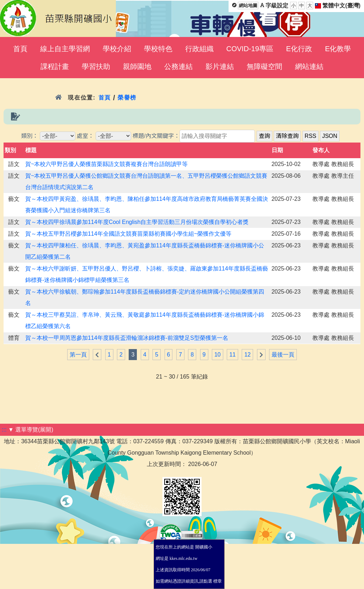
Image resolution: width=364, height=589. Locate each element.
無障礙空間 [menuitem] (264, 66)
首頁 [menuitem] (20, 49)
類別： (30, 136)
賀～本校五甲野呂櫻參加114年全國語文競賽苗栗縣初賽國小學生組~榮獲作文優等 (128, 234)
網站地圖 (248, 6)
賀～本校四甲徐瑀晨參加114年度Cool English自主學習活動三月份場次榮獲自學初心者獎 (137, 222)
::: (4, 430)
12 (247, 355)
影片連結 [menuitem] (220, 66)
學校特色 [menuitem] (158, 49)
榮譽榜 (127, 98)
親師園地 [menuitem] (137, 66)
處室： (85, 136)
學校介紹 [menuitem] (117, 49)
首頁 (105, 98)
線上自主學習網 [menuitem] (65, 49)
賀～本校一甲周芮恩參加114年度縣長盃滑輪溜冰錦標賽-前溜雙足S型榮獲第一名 (127, 338)
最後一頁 (283, 355)
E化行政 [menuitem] (299, 49)
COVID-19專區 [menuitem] (250, 49)
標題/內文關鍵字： (156, 136)
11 (232, 355)
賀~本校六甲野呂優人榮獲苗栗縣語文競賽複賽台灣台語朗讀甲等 (106, 164)
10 (218, 355)
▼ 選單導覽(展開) (31, 430)
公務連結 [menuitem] (178, 66)
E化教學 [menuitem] (338, 49)
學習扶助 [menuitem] (96, 66)
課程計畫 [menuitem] (55, 66)
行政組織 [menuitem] (199, 49)
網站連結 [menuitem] (309, 66)
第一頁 (78, 355)
